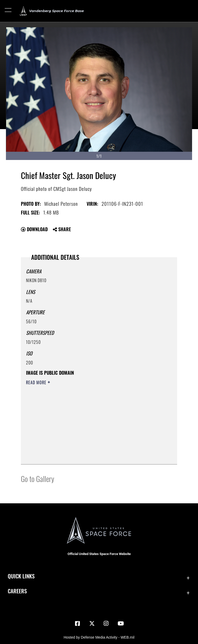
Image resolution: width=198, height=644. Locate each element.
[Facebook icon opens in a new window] (77, 623)
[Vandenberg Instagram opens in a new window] (106, 623)
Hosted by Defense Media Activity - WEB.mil (99, 637)
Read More (37, 382)
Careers (17, 591)
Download (34, 229)
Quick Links (21, 576)
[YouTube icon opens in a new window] (121, 623)
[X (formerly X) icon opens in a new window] (92, 623)
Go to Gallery (38, 478)
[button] (8, 11)
